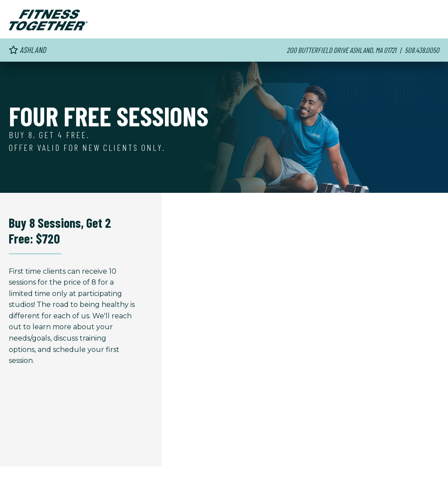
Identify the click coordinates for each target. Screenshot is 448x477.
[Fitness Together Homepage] (48, 20)
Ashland (27, 50)
